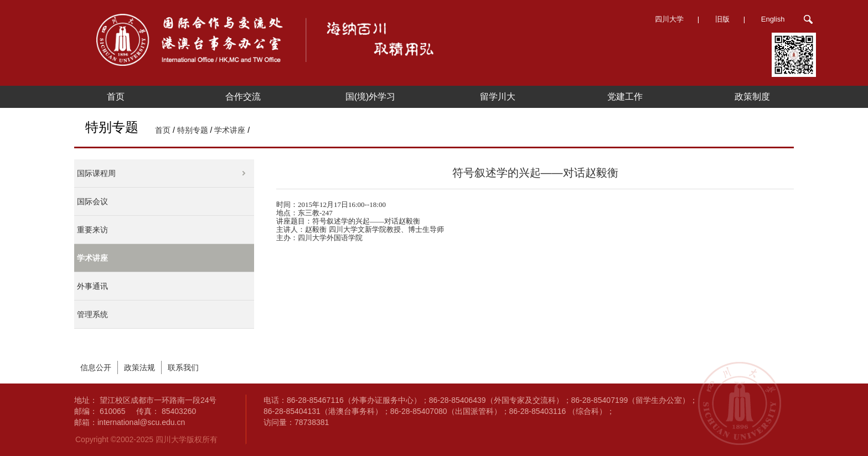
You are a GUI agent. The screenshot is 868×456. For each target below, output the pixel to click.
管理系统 (92, 314)
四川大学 (669, 19)
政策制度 (752, 97)
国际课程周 (96, 173)
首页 (116, 97)
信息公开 (96, 367)
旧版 (722, 19)
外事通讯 (92, 286)
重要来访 (92, 230)
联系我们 (183, 367)
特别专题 (193, 130)
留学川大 (498, 97)
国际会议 (92, 201)
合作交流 (243, 97)
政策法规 (139, 367)
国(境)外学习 (371, 97)
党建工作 (625, 97)
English (773, 19)
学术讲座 (230, 130)
